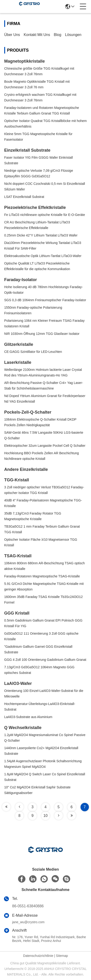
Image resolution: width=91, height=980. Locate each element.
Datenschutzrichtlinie (38, 956)
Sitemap (62, 956)
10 (45, 816)
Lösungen (73, 35)
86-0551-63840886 (28, 906)
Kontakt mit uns (37, 35)
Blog (58, 35)
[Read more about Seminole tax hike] (6, 807)
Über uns (12, 35)
